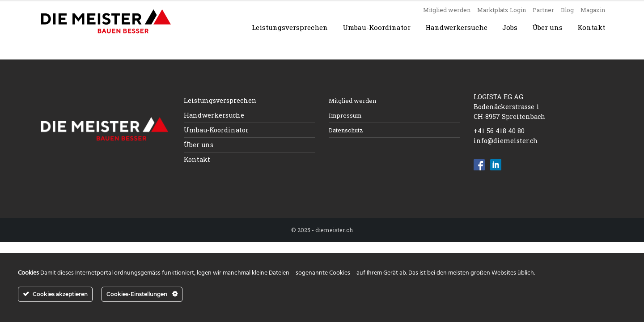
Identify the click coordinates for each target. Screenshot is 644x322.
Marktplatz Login (502, 10)
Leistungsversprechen (290, 27)
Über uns (547, 27)
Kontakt (591, 27)
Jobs (510, 27)
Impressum (345, 115)
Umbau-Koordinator (377, 27)
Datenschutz (346, 130)
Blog (567, 10)
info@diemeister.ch (506, 141)
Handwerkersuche (456, 27)
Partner (543, 10)
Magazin (593, 10)
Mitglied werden (447, 10)
